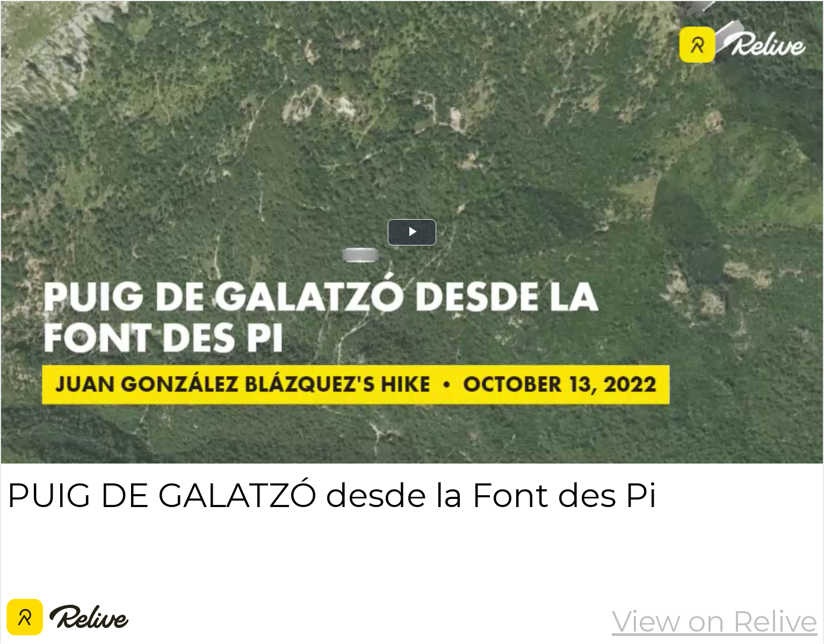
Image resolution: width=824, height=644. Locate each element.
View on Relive (715, 621)
